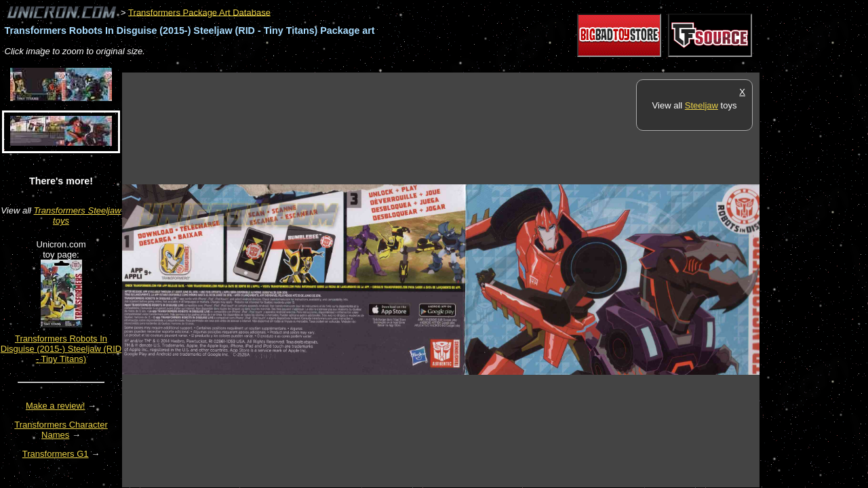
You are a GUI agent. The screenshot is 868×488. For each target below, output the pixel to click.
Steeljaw (702, 105)
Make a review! (55, 406)
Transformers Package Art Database (199, 12)
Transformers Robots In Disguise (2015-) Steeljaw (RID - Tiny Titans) (61, 349)
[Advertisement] (369, 65)
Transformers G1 (56, 454)
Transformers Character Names (61, 430)
